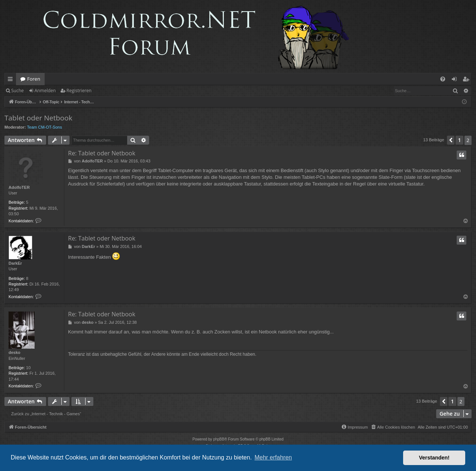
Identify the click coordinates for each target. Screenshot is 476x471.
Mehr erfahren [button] (273, 457)
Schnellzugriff (12, 80)
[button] (451, 140)
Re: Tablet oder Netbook (102, 153)
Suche (17, 91)
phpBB (219, 439)
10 (28, 368)
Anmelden (45, 91)
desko (15, 352)
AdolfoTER (19, 187)
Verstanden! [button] (434, 458)
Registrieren (79, 91)
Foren (34, 79)
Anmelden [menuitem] (456, 80)
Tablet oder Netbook (38, 118)
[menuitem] (443, 79)
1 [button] (459, 140)
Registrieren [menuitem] (467, 80)
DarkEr (15, 263)
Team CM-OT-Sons (45, 127)
